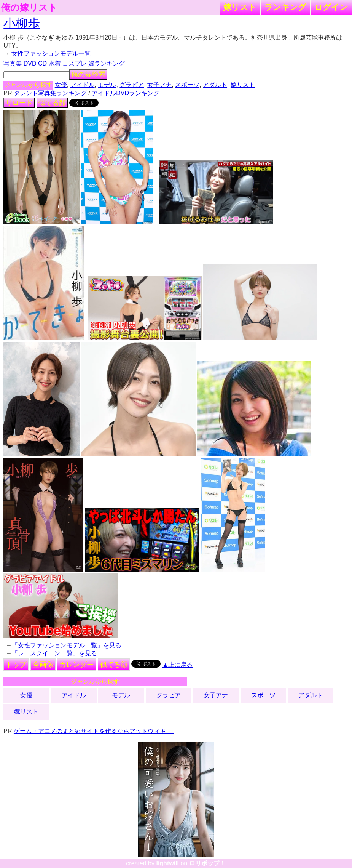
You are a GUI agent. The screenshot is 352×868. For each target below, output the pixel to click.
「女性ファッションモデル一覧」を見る (67, 645)
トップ (16, 665)
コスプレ (75, 63)
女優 (61, 85)
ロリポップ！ (207, 863)
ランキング (285, 7)
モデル (107, 85)
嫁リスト (240, 7)
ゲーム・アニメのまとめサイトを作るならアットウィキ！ (94, 731)
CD (42, 63)
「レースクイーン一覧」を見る (54, 653)
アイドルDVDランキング (126, 93)
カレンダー (76, 665)
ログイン (331, 7)
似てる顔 (52, 103)
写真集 (13, 63)
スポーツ (187, 85)
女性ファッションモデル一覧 (51, 54)
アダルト (215, 85)
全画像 (43, 665)
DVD (30, 63)
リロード (19, 103)
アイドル (83, 85)
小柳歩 (22, 23)
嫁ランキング (107, 63)
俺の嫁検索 (88, 74)
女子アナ (159, 85)
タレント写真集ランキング (50, 93)
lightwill (167, 863)
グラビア (132, 85)
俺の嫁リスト (29, 8)
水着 (55, 63)
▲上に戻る (178, 665)
